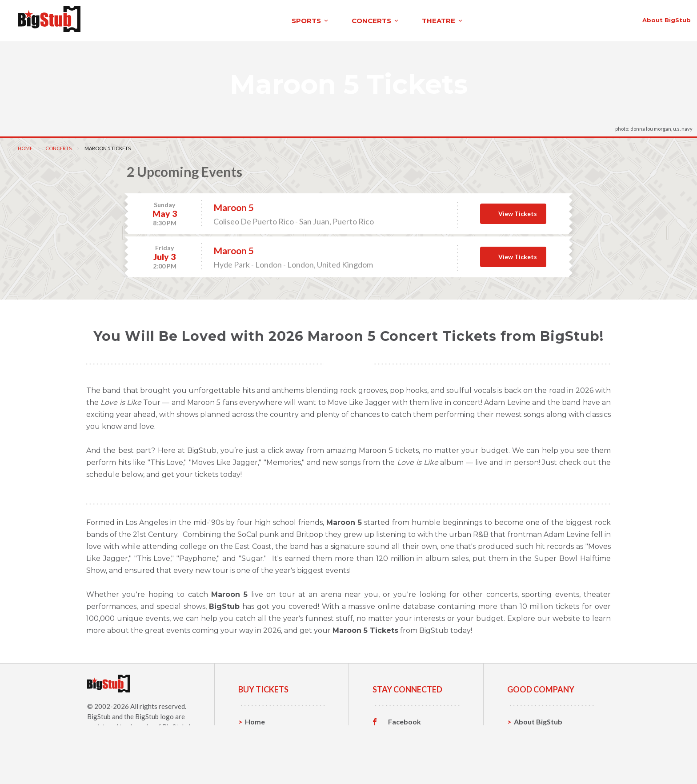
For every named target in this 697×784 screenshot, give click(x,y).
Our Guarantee (539, 760)
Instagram (405, 747)
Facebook (405, 719)
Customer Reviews (419, 760)
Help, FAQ (531, 746)
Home (25, 146)
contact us (532, 19)
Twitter (401, 733)
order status (593, 19)
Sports (256, 733)
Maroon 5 (234, 205)
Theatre (258, 760)
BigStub (99, 714)
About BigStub (467, 19)
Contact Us (533, 733)
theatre (260, 19)
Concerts (58, 146)
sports (128, 19)
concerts (193, 19)
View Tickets (518, 211)
